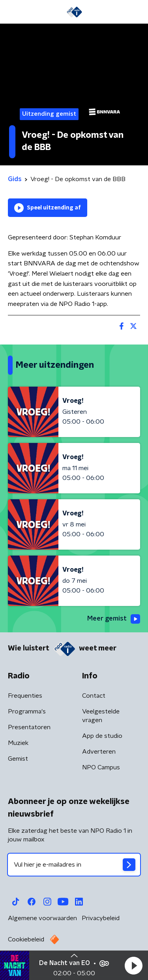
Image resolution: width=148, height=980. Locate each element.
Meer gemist (114, 619)
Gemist (18, 759)
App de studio (102, 736)
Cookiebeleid (26, 939)
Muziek (18, 743)
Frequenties (25, 696)
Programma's (27, 711)
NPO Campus (101, 767)
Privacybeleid (101, 918)
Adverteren (99, 752)
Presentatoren (29, 727)
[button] (133, 965)
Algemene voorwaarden (42, 918)
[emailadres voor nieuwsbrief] (74, 865)
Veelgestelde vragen (101, 716)
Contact (94, 696)
